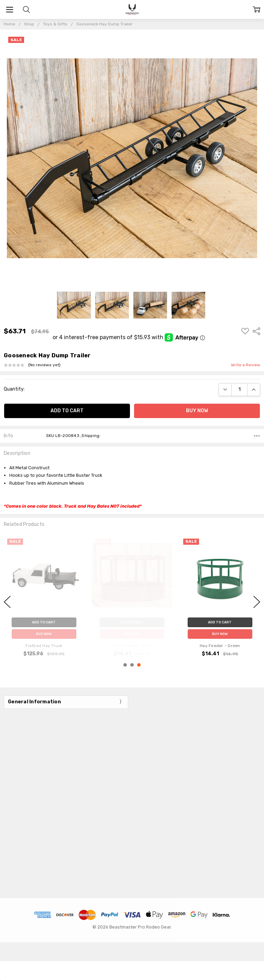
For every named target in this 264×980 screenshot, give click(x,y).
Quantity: (14, 389)
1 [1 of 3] (125, 665)
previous (7, 602)
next (257, 602)
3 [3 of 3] (139, 665)
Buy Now (220, 634)
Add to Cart (220, 622)
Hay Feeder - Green (220, 646)
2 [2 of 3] (132, 665)
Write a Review (246, 365)
